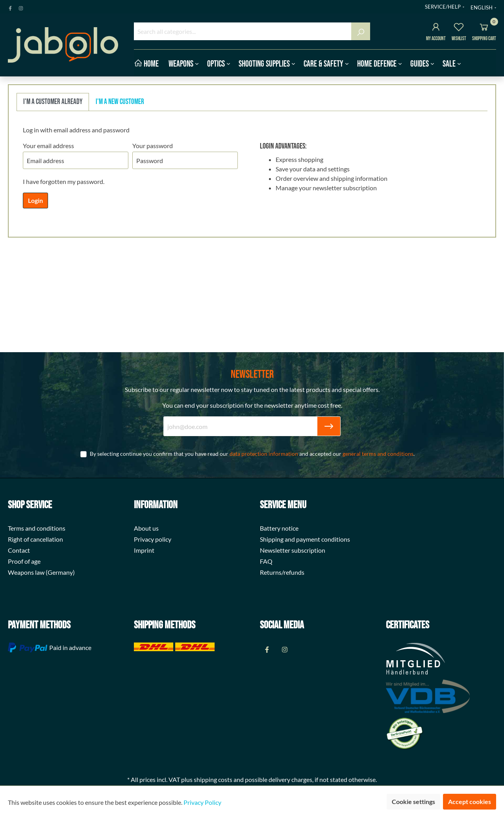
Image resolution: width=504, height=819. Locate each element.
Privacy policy (153, 539)
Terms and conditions (37, 528)
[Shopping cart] (484, 28)
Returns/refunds (282, 572)
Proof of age (24, 561)
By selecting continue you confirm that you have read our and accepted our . (252, 454)
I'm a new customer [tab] (120, 102)
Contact (19, 550)
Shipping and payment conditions (305, 539)
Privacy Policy (202, 802)
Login (35, 200)
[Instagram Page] (21, 7)
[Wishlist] (459, 28)
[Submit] (329, 426)
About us (146, 528)
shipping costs (213, 779)
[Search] (361, 31)
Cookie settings (413, 801)
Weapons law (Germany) (41, 572)
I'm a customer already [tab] (53, 102)
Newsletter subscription (293, 550)
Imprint (144, 550)
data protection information (264, 454)
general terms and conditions (378, 454)
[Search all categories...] (243, 31)
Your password (153, 146)
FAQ (266, 561)
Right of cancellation (35, 539)
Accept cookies (470, 801)
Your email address (48, 146)
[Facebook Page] (10, 7)
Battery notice (279, 528)
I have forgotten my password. (64, 181)
